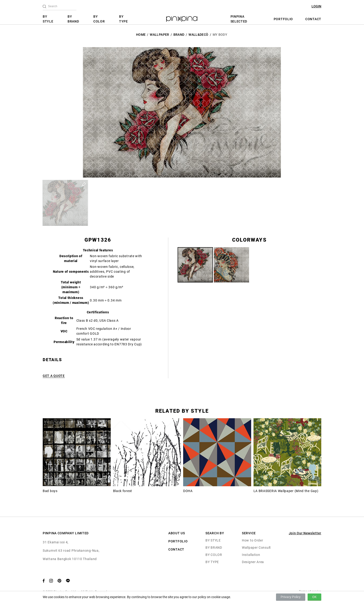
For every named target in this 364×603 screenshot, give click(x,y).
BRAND (179, 35)
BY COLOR (99, 19)
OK (314, 597)
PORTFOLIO (283, 19)
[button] (65, 203)
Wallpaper (159, 35)
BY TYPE (123, 19)
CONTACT (313, 19)
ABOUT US (177, 533)
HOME (141, 35)
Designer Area (253, 562)
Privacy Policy (291, 597)
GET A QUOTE (54, 376)
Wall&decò (198, 35)
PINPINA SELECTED (239, 19)
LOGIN (316, 6)
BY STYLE (48, 19)
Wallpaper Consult (256, 548)
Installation (251, 555)
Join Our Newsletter (305, 533)
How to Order (252, 540)
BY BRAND (73, 19)
